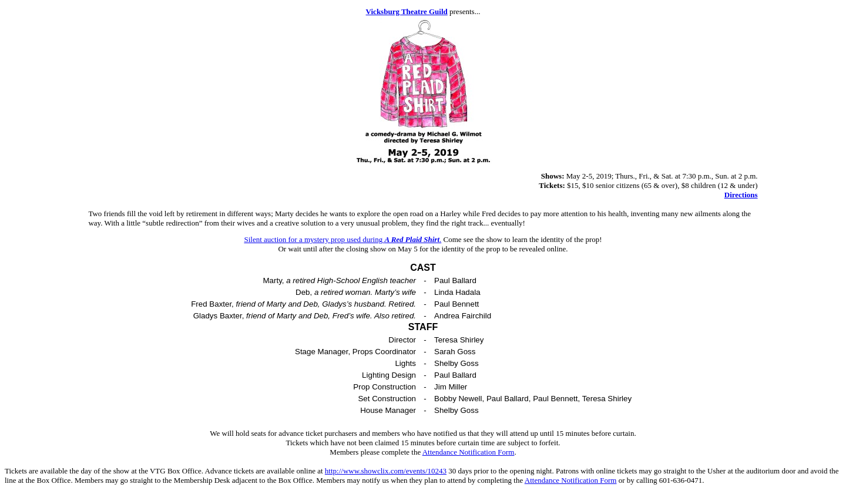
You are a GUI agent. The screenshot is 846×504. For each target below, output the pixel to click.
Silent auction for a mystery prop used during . (343, 239)
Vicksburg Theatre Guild (407, 11)
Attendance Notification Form (469, 452)
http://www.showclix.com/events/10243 (386, 471)
